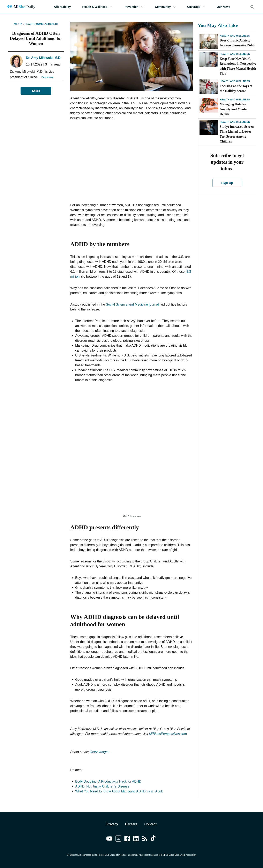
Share (36, 91)
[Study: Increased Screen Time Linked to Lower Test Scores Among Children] (209, 128)
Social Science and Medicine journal (132, 304)
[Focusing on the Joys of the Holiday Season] (209, 87)
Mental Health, (25, 24)
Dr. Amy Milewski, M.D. (44, 58)
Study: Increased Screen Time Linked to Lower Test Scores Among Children (237, 134)
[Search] (252, 7)
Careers (131, 824)
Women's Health (47, 24)
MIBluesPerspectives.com (168, 734)
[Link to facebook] (127, 839)
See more (48, 77)
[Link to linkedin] (136, 839)
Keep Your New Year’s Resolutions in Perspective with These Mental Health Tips (238, 66)
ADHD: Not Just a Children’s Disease (102, 786)
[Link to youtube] (109, 839)
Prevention (134, 7)
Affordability (62, 7)
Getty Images (99, 752)
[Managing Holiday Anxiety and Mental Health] (209, 105)
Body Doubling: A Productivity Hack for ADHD (108, 781)
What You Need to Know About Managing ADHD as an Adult (119, 791)
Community (165, 7)
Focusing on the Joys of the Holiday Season (236, 88)
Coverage (196, 7)
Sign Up (227, 183)
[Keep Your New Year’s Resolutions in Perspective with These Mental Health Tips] (209, 60)
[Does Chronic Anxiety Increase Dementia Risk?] (209, 41)
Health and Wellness (235, 36)
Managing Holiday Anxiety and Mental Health (234, 109)
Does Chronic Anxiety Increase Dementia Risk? (237, 43)
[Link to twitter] (118, 839)
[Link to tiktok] (154, 839)
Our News (223, 7)
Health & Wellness (97, 7)
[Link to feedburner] (145, 839)
